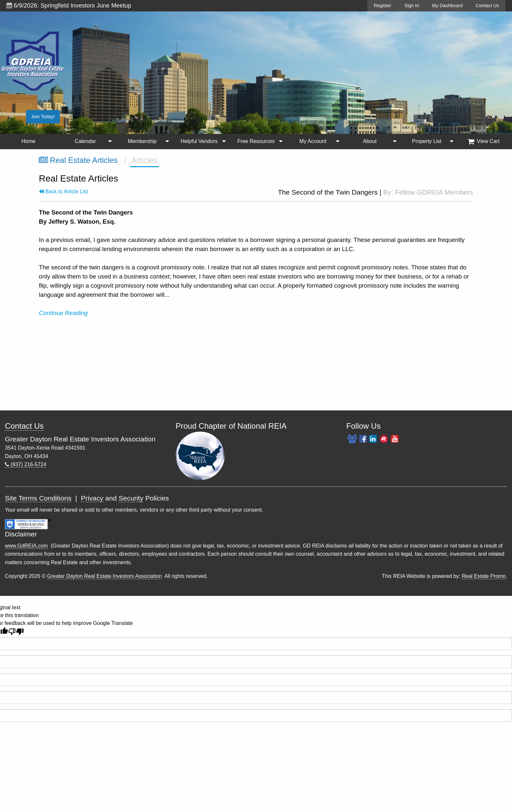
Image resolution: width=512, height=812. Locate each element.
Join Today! (43, 117)
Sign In (412, 6)
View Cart (484, 141)
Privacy (92, 498)
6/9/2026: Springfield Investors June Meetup (69, 5)
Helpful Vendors (199, 141)
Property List (427, 141)
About (370, 141)
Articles (144, 160)
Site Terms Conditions (38, 498)
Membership (142, 141)
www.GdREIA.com (26, 546)
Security (131, 498)
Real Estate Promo (484, 576)
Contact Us (487, 6)
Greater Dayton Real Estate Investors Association (104, 576)
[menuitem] (28, 142)
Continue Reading (64, 313)
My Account (313, 141)
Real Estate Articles (78, 160)
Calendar (85, 141)
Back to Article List (63, 191)
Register (383, 6)
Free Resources (256, 141)
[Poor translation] (16, 632)
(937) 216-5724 (26, 464)
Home (29, 141)
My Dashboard (447, 6)
